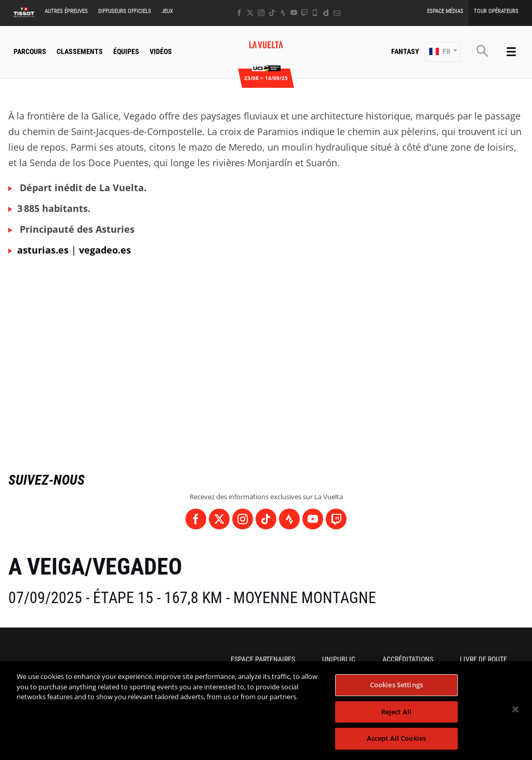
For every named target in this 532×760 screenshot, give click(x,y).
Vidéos (161, 51)
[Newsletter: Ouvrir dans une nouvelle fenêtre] (337, 13)
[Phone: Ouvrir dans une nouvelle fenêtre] (315, 13)
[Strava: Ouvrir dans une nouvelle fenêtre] (283, 13)
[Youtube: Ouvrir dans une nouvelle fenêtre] (294, 13)
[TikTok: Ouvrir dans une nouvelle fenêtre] (272, 13)
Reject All (396, 712)
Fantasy (405, 51)
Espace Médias (445, 11)
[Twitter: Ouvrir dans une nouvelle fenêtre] (250, 13)
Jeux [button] (167, 11)
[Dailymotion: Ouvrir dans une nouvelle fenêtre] (326, 13)
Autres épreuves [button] (66, 11)
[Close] (515, 710)
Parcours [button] (30, 51)
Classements (80, 51)
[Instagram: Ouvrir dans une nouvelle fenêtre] (261, 13)
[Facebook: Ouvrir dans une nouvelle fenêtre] (239, 13)
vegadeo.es (105, 250)
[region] (266, 711)
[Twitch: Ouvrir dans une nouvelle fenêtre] (304, 13)
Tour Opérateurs (496, 11)
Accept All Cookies (396, 738)
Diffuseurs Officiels (125, 11)
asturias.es (43, 250)
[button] (443, 52)
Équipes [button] (126, 51)
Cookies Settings (396, 685)
